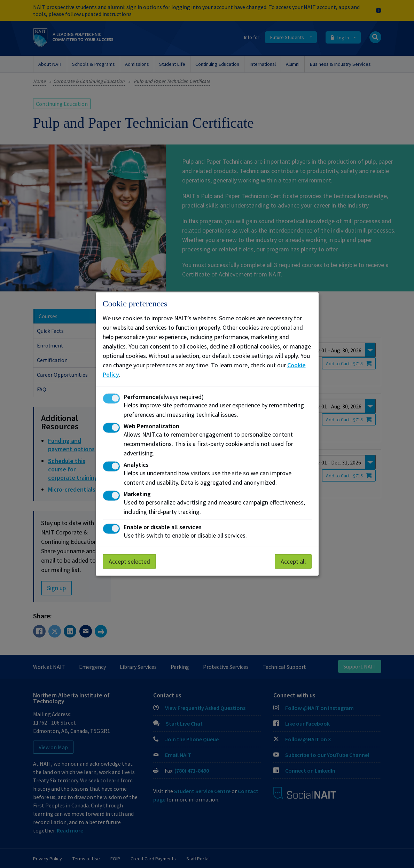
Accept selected (129, 561)
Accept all (293, 561)
